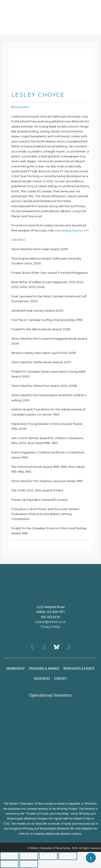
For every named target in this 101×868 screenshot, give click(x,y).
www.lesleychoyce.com (71, 230)
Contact (61, 679)
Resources (42, 679)
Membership (16, 669)
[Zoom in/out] (9, 856)
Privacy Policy (50, 627)
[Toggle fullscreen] (29, 856)
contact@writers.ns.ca (50, 622)
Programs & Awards (44, 669)
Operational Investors (50, 695)
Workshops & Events (79, 669)
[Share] (48, 856)
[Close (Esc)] (68, 856)
